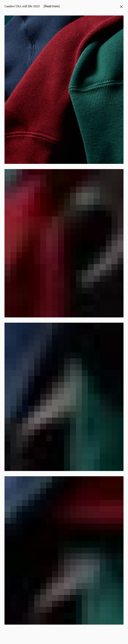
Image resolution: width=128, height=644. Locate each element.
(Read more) (52, 6)
